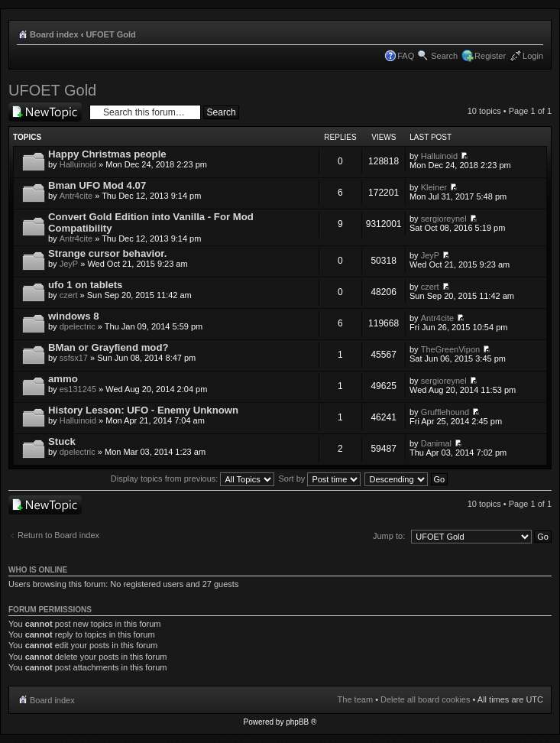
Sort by (320, 479)
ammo (63, 379)
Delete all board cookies (425, 699)
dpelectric (78, 326)
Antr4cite (76, 196)
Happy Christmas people (107, 154)
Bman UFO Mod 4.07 (97, 185)
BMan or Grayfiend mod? (108, 347)
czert (69, 295)
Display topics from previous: (193, 479)
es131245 (78, 389)
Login (533, 56)
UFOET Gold (110, 34)
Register (490, 56)
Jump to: (389, 536)
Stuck (62, 441)
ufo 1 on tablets (85, 285)
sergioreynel (444, 219)
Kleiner (434, 187)
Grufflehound (445, 412)
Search (444, 56)
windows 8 (74, 316)
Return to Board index (58, 535)
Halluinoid (78, 164)
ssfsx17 (74, 358)
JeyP (69, 264)
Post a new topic (45, 112)
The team (355, 699)
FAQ (406, 56)
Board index (54, 34)
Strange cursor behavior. (107, 253)
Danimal (436, 443)
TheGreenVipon (450, 349)
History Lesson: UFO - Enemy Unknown (143, 410)
